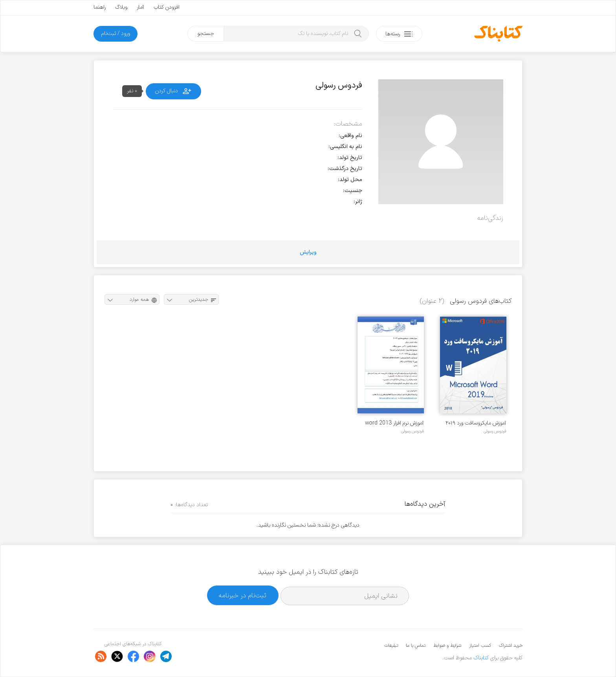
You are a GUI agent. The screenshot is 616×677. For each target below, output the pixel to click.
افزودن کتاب (167, 7)
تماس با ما (416, 646)
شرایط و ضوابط (447, 646)
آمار (140, 7)
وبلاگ (121, 7)
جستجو (206, 34)
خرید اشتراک (511, 646)
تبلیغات (391, 646)
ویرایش (308, 252)
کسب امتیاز (480, 646)
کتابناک (481, 658)
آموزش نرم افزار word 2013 (394, 423)
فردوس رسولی (495, 431)
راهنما (100, 7)
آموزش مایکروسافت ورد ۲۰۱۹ (476, 423)
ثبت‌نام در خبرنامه (243, 596)
